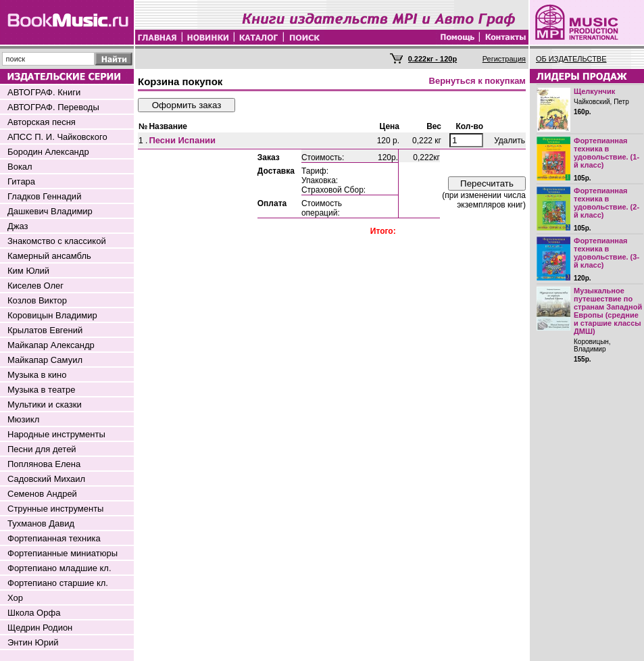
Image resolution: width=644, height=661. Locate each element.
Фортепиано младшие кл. (59, 568)
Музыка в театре (42, 390)
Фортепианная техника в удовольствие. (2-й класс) (606, 203)
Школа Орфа (34, 613)
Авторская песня (42, 122)
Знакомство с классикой (57, 241)
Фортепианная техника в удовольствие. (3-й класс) (606, 253)
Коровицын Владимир (52, 315)
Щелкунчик (594, 91)
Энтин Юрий (33, 642)
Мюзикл (23, 419)
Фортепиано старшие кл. (58, 583)
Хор (15, 598)
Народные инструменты (56, 434)
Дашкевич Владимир (50, 211)
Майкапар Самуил (45, 360)
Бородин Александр (48, 152)
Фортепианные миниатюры (63, 553)
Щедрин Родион (40, 628)
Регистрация (504, 59)
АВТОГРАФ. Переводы (53, 107)
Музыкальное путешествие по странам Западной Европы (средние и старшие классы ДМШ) (608, 311)
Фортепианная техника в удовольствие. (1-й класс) (606, 153)
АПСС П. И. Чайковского (57, 137)
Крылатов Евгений (45, 330)
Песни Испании (182, 140)
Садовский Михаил (46, 479)
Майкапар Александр (51, 345)
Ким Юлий (28, 271)
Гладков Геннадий (44, 196)
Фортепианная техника (54, 538)
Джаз (18, 226)
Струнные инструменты (55, 509)
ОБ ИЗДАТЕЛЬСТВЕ (571, 59)
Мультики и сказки (45, 405)
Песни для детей (42, 449)
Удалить (510, 141)
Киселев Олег (35, 286)
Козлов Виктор (37, 300)
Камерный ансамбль (49, 256)
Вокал (20, 167)
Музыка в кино (37, 375)
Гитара (21, 181)
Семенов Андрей (42, 494)
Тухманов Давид (41, 523)
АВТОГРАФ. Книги (44, 92)
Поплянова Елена (44, 464)
